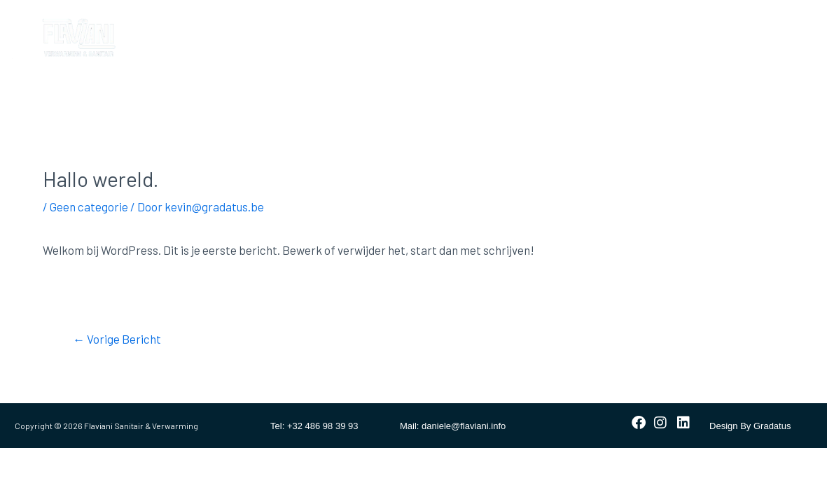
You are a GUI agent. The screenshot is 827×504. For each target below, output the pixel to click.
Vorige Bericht (117, 339)
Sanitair (426, 22)
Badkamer (260, 22)
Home (190, 22)
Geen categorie (89, 206)
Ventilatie (500, 22)
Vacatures (201, 55)
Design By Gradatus (750, 426)
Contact (574, 22)
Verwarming (346, 22)
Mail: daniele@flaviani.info (453, 426)
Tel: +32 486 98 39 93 (314, 426)
